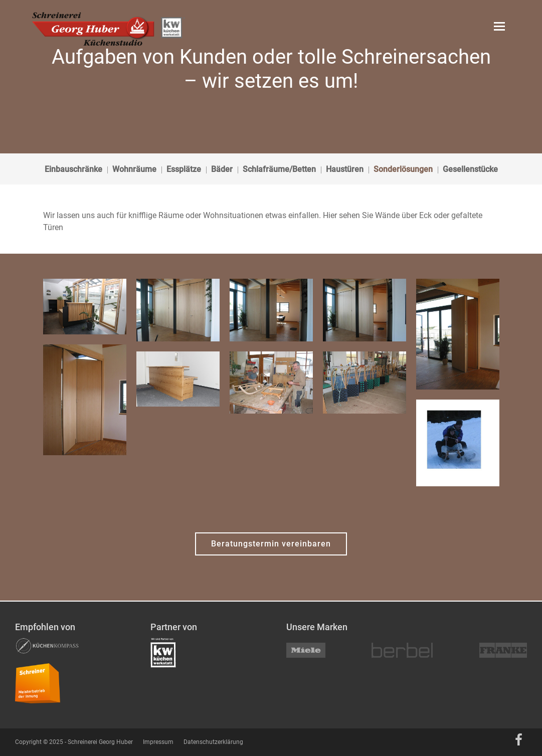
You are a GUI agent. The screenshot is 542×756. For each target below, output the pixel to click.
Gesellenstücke (470, 169)
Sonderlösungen (403, 169)
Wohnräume (134, 169)
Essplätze (184, 169)
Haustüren (345, 169)
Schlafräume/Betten (279, 169)
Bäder (222, 169)
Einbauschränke (73, 169)
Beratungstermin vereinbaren (271, 544)
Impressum (158, 742)
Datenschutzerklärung (213, 742)
